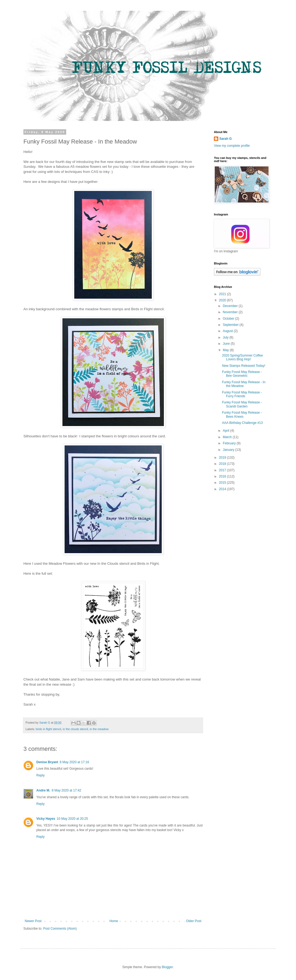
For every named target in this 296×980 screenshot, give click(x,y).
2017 (223, 470)
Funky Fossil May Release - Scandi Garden (242, 404)
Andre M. (43, 790)
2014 (223, 489)
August (228, 331)
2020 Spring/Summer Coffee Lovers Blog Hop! (242, 357)
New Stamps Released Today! (244, 366)
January (229, 450)
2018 (223, 464)
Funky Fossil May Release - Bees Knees (242, 414)
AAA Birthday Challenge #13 (242, 423)
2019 (223, 458)
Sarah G (225, 139)
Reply (40, 775)
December (231, 306)
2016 (223, 476)
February (230, 443)
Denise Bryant (47, 762)
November (231, 312)
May (226, 350)
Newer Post (33, 921)
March (228, 437)
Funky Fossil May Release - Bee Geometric (242, 374)
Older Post (194, 921)
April (226, 431)
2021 (223, 294)
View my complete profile (232, 146)
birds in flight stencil (48, 729)
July (226, 337)
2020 (223, 300)
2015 (223, 483)
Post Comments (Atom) (60, 929)
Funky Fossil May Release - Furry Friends (242, 394)
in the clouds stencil (75, 729)
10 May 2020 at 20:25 (72, 819)
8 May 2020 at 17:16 (74, 762)
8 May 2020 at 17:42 (66, 790)
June (227, 344)
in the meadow (99, 729)
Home (114, 921)
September (231, 325)
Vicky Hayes (46, 819)
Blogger (167, 967)
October (229, 319)
